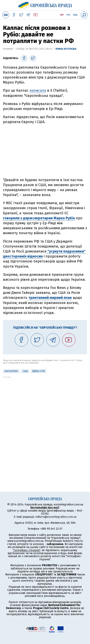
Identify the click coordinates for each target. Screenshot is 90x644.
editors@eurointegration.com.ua (56, 517)
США (25, 371)
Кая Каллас (11, 371)
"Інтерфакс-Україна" (27, 550)
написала (38, 90)
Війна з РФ (39, 371)
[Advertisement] (45, 151)
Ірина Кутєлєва (66, 49)
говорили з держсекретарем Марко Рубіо (39, 218)
